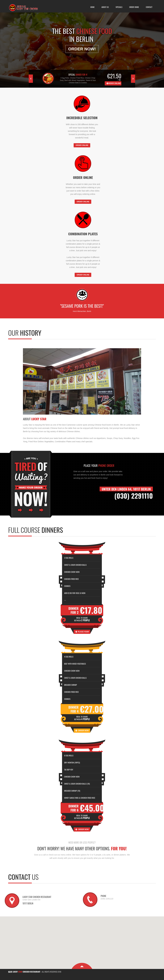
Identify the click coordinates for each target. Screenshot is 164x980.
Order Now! (82, 48)
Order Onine (134, 7)
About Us (105, 7)
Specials (119, 7)
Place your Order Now (83, 632)
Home (92, 7)
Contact (149, 7)
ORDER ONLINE (82, 145)
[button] (82, 941)
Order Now (83, 731)
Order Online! (114, 83)
